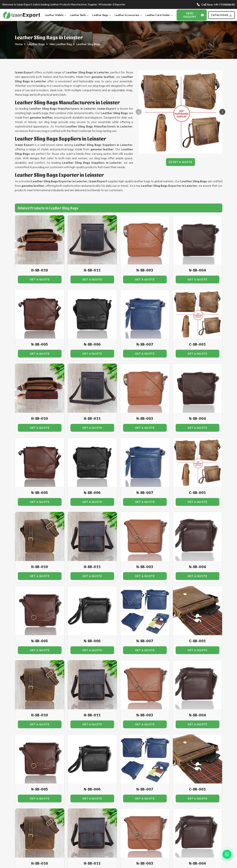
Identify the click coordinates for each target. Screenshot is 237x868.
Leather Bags (102, 15)
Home (19, 44)
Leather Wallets (56, 15)
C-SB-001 (197, 344)
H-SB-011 (92, 270)
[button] (222, 112)
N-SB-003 (145, 270)
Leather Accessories (128, 15)
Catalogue (221, 15)
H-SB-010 (40, 270)
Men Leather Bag (61, 44)
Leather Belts (79, 15)
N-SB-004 (197, 270)
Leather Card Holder (159, 15)
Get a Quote (180, 162)
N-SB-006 (92, 344)
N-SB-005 (40, 344)
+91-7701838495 (224, 5)
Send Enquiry (194, 15)
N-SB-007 (145, 344)
